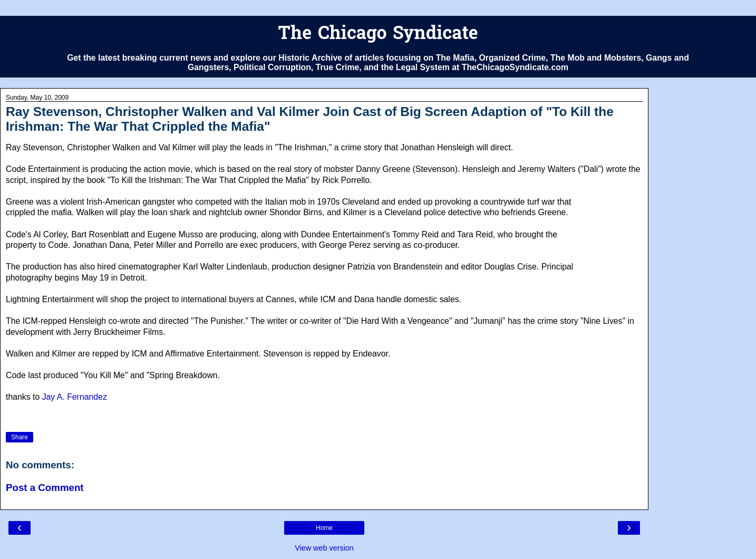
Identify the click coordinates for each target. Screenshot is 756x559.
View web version (324, 548)
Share (20, 437)
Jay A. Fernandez (75, 397)
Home (324, 528)
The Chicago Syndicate (378, 35)
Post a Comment (45, 488)
